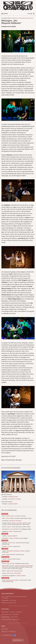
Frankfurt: (10, 536)
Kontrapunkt (16, 619)
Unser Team (5, 629)
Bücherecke (15, 614)
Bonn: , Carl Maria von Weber (14, 516)
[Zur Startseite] (18, 6)
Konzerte (12, 612)
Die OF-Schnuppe (6, 619)
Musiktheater (15, 18)
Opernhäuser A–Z (6, 614)
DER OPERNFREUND (8, 594)
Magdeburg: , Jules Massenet (12, 531)
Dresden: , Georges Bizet (11, 546)
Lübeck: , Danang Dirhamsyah (16, 552)
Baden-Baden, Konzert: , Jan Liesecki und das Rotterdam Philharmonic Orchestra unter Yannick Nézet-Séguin (18, 567)
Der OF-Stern (14, 617)
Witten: (12, 571)
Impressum (5, 631)
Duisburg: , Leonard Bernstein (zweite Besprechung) (16, 543)
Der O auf (7, 635)
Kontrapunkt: (12, 521)
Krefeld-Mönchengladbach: (14, 576)
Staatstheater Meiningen (26, 18)
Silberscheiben (6, 617)
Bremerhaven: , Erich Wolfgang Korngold (17, 529)
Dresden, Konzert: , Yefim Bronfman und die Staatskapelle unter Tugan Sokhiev (17, 524)
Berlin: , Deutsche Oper (13, 555)
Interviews (19, 612)
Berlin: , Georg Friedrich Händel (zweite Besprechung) (17, 581)
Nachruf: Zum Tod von (12, 573)
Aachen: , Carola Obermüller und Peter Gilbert (16, 527)
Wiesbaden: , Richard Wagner (15, 538)
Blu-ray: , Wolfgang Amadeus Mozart (16, 564)
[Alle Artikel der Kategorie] (18, 482)
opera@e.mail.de (11, 603)
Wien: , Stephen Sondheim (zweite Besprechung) (17, 518)
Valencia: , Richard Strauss (11, 559)
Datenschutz (12, 631)
